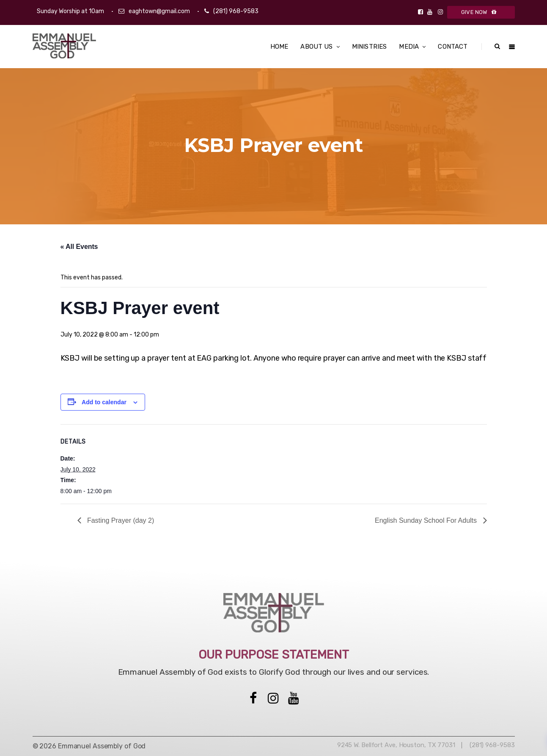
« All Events (79, 247)
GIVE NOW (481, 12)
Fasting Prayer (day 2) (120, 520)
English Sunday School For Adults (427, 520)
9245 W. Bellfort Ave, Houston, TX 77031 (396, 745)
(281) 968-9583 (236, 11)
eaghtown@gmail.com (159, 11)
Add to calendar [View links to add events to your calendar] (104, 402)
